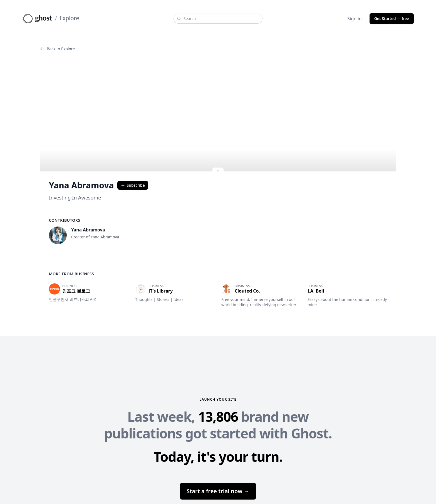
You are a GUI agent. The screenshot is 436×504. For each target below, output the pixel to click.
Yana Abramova (81, 185)
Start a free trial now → (218, 491)
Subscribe (133, 185)
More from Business (71, 274)
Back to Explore (57, 49)
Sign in (355, 19)
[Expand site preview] (218, 171)
